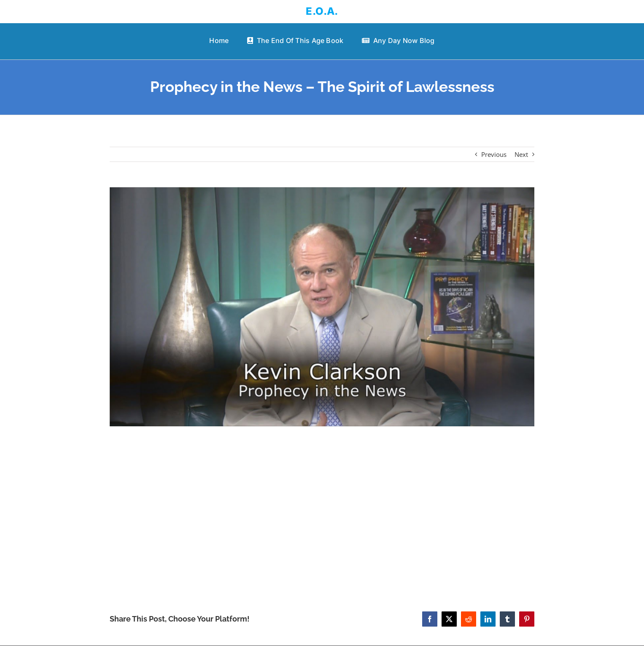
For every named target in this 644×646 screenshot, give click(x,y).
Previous (494, 154)
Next (521, 154)
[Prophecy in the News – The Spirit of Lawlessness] (322, 307)
